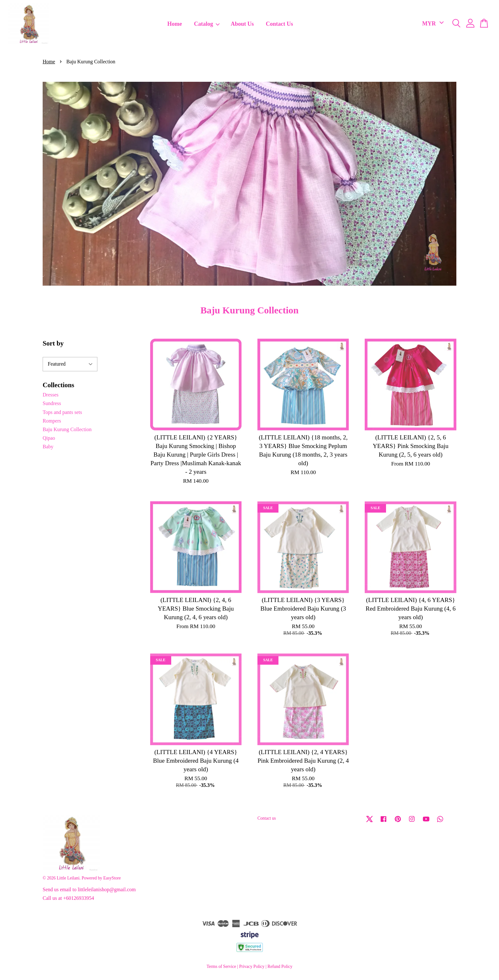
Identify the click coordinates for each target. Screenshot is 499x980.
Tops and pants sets (62, 412)
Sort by (53, 343)
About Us (242, 24)
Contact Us (279, 24)
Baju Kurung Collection (67, 429)
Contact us (267, 818)
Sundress (52, 403)
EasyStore (112, 878)
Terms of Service (221, 966)
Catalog (207, 24)
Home (175, 24)
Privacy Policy (252, 966)
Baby (48, 447)
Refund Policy (280, 966)
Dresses (51, 395)
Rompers (52, 421)
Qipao (49, 438)
